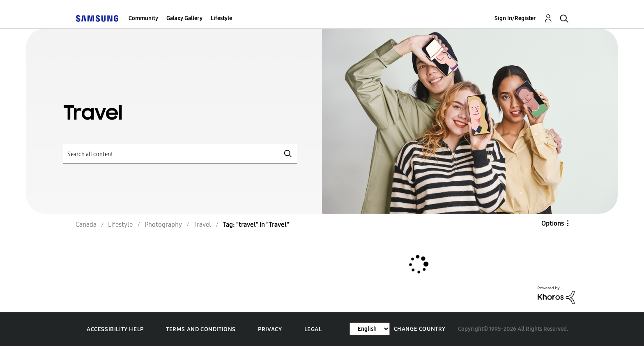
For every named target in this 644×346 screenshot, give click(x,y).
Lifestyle (221, 18)
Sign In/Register (515, 18)
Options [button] (553, 223)
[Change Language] (370, 329)
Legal (313, 329)
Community (143, 18)
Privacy (270, 329)
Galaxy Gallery (184, 18)
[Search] (180, 154)
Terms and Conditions (201, 329)
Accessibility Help (115, 329)
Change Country (420, 329)
